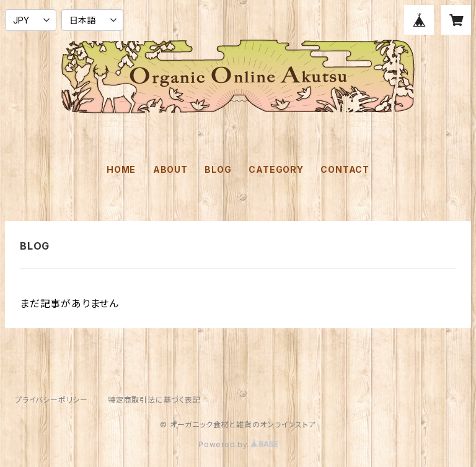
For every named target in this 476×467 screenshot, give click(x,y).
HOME (121, 169)
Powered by (238, 444)
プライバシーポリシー (51, 400)
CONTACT (345, 169)
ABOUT (170, 169)
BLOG (218, 169)
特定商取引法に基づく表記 (154, 400)
